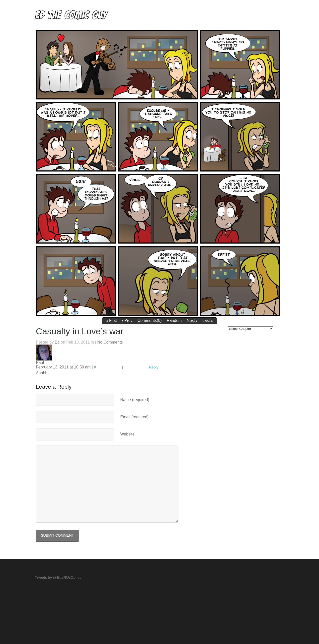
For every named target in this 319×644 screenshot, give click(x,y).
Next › (192, 321)
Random (174, 321)
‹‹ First (111, 321)
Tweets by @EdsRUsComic (58, 577)
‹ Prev (127, 321)
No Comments (110, 342)
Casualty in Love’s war (80, 331)
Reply (154, 367)
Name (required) (135, 400)
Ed (57, 342)
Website (127, 434)
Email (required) (134, 417)
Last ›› (208, 321)
